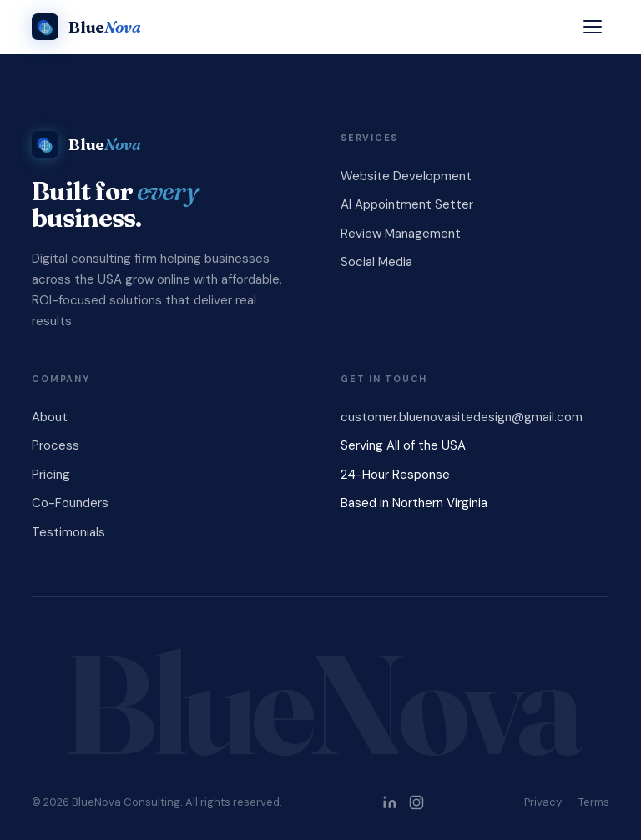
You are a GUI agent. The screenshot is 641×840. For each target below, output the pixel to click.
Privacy (543, 802)
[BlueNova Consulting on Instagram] (416, 802)
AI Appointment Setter (407, 204)
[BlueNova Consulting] (86, 27)
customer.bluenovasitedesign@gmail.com (462, 417)
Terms (594, 802)
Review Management (401, 234)
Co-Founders (70, 503)
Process (56, 445)
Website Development (406, 176)
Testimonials (68, 532)
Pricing (51, 475)
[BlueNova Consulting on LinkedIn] (390, 802)
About (50, 417)
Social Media (376, 262)
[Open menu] (593, 27)
